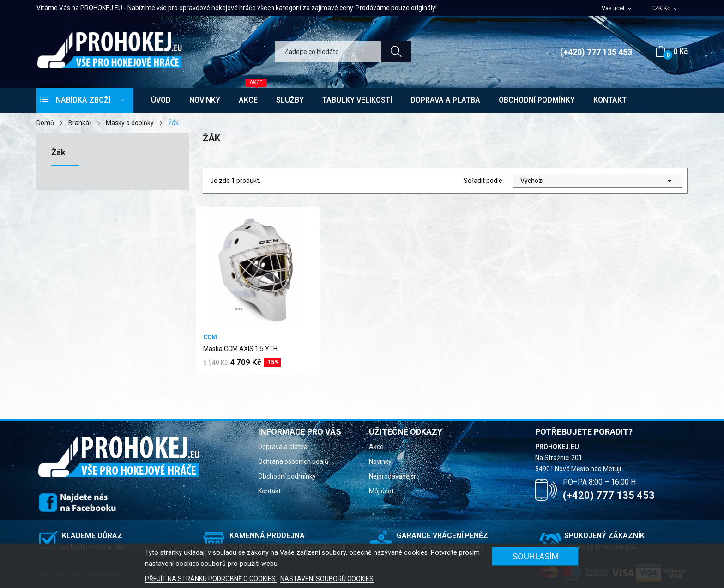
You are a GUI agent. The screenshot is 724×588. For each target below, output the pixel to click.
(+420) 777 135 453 (596, 52)
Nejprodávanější (392, 476)
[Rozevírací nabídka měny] (665, 9)
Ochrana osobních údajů (293, 461)
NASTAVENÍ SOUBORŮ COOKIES (327, 579)
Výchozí (598, 181)
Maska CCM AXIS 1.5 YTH (240, 349)
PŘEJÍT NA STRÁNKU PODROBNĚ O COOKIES (211, 579)
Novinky (380, 461)
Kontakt (269, 491)
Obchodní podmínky (287, 476)
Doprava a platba (283, 447)
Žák (58, 153)
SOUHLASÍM (536, 556)
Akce (376, 447)
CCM (210, 337)
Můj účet (381, 491)
